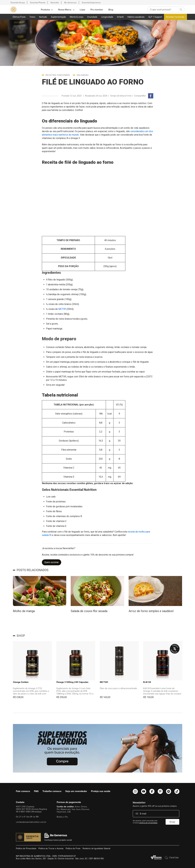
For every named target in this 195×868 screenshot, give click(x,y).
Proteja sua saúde (101, 791)
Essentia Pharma (38, 3)
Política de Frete (73, 848)
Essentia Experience (91, 3)
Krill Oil (147, 682)
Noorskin (55, 3)
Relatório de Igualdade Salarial (96, 848)
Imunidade (92, 17)
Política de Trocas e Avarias (51, 848)
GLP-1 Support (155, 17)
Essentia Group (18, 3)
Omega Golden (21, 682)
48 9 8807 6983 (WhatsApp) (29, 812)
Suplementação (58, 17)
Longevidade (107, 17)
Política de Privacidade (26, 848)
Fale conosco (23, 791)
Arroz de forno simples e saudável (151, 611)
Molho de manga (24, 611)
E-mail (143, 814)
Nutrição (43, 17)
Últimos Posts (19, 17)
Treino (32, 17)
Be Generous (70, 3)
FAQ (36, 791)
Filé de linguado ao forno (93, 82)
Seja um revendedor (76, 791)
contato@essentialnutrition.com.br (31, 822)
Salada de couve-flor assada (89, 611)
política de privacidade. (149, 823)
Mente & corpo (77, 17)
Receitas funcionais (175, 17)
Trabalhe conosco (52, 791)
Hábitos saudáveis (136, 17)
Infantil (120, 17)
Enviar (172, 822)
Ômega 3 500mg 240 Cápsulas (72, 682)
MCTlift (104, 682)
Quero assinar (51, 562)
